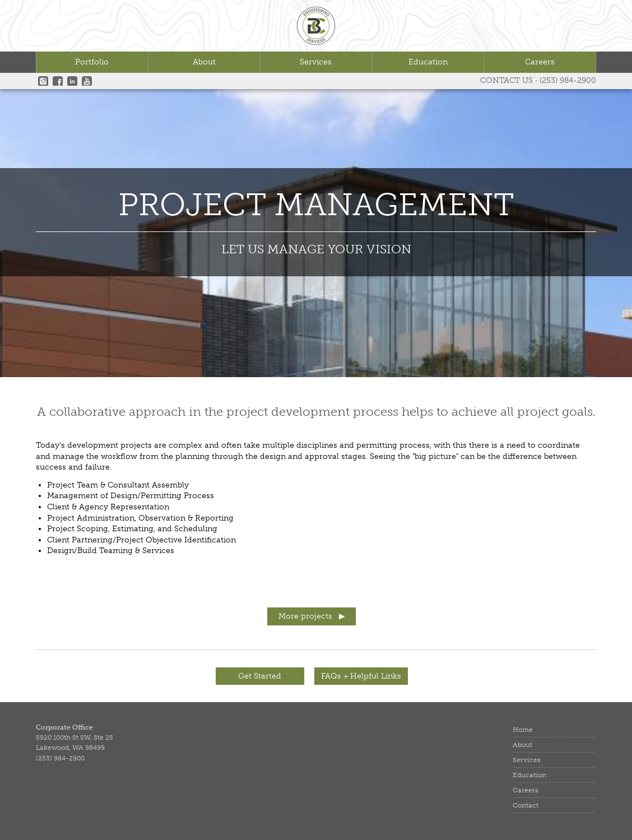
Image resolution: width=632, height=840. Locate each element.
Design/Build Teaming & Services (111, 551)
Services (316, 62)
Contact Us (506, 80)
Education (428, 62)
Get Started (260, 676)
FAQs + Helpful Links (361, 676)
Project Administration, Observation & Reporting (140, 518)
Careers (540, 62)
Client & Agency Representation (108, 507)
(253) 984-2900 (568, 80)
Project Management (316, 206)
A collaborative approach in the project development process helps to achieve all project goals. (316, 412)
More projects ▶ (312, 616)
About (204, 62)
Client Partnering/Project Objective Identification (141, 540)
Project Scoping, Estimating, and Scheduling (132, 529)
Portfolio (92, 62)
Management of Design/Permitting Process (131, 496)
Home (523, 730)
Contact (526, 805)
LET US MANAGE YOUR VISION (316, 249)
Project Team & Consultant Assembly (118, 485)
